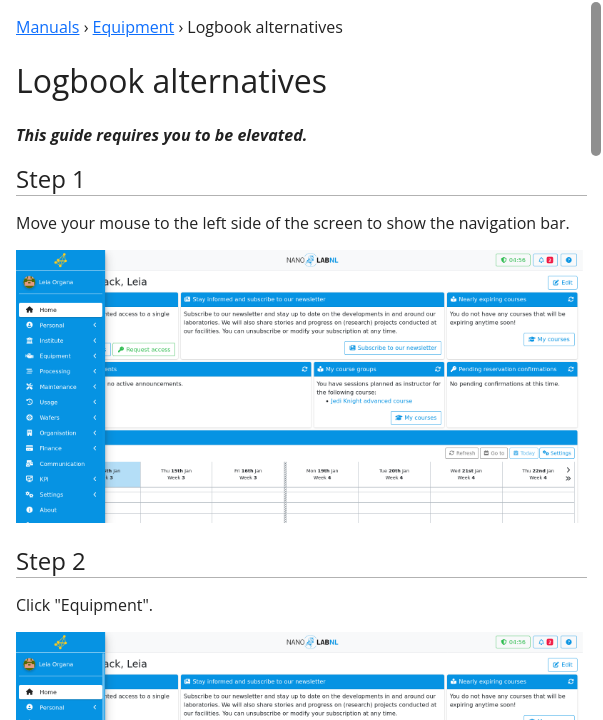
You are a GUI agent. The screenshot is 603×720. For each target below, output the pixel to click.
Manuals (47, 27)
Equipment (134, 27)
